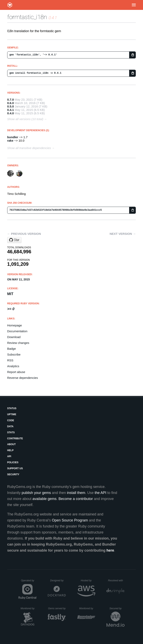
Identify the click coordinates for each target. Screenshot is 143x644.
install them (76, 493)
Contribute (15, 439)
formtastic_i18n (27, 17)
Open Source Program (70, 520)
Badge (12, 349)
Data (10, 426)
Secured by (117, 608)
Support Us (15, 468)
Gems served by (57, 608)
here (110, 550)
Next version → (123, 234)
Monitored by (29, 608)
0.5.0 (11, 106)
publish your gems (36, 493)
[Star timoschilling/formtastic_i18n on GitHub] (14, 240)
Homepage (15, 325)
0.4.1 (11, 110)
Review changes (18, 343)
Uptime (12, 414)
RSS (10, 360)
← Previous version (24, 234)
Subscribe (14, 354)
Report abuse (16, 372)
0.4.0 (11, 113)
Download (14, 337)
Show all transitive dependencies (29, 148)
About (12, 444)
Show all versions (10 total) (25, 119)
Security (13, 474)
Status (12, 408)
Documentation (17, 331)
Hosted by (88, 581)
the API (100, 493)
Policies (13, 462)
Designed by (58, 581)
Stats (11, 432)
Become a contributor (76, 499)
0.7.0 (11, 100)
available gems (45, 499)
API (9, 456)
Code (11, 420)
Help (10, 450)
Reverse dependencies (23, 378)
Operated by (29, 582)
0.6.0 (11, 103)
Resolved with (116, 581)
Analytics (13, 366)
